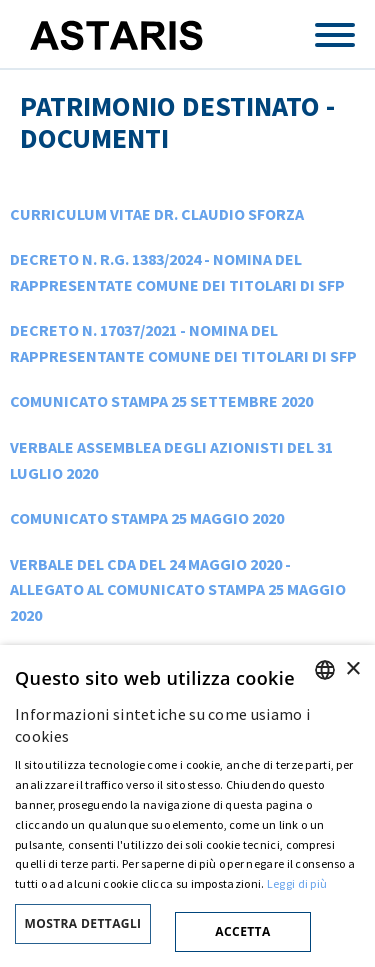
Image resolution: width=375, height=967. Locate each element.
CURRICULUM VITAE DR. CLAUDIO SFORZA (157, 214)
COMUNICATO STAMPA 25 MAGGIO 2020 (147, 518)
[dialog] (187, 806)
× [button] (352, 669)
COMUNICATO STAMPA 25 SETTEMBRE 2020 (161, 401)
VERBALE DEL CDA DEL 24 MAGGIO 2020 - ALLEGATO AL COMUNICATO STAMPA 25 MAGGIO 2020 (178, 589)
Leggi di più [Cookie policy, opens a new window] (297, 883)
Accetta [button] (242, 931)
